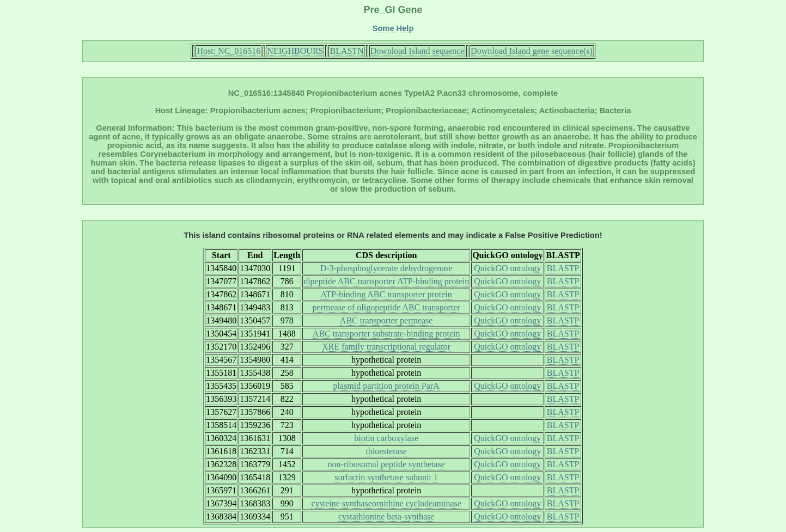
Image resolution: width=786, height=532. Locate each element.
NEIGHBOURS (295, 51)
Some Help (393, 28)
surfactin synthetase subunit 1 (386, 477)
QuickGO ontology (507, 268)
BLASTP (563, 268)
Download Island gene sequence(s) (531, 51)
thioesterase (386, 451)
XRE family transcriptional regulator (386, 347)
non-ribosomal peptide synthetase (386, 464)
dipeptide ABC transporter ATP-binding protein (386, 281)
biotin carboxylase (386, 438)
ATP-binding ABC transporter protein (386, 294)
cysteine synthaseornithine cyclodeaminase (386, 503)
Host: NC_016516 (229, 51)
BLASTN (346, 51)
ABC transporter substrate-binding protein (386, 334)
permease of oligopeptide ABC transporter (386, 307)
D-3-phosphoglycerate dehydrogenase (386, 268)
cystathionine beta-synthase (386, 516)
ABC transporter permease (386, 320)
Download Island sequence (417, 51)
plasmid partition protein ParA (386, 386)
